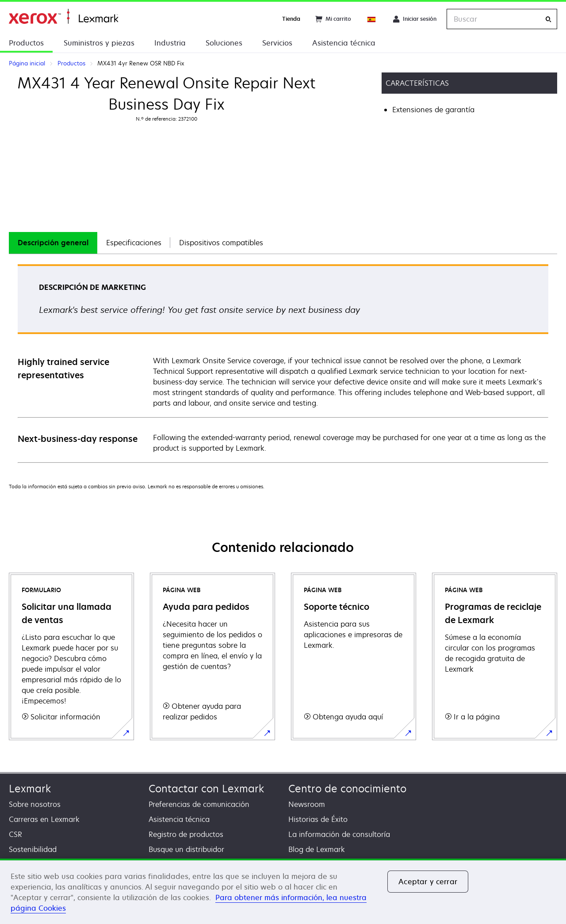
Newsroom (307, 804)
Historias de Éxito (318, 819)
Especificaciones (134, 243)
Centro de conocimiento (347, 789)
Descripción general (53, 243)
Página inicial (63, 17)
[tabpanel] (283, 363)
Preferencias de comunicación (199, 804)
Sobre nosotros (35, 804)
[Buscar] (548, 19)
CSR (15, 834)
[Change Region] (372, 19)
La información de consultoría (339, 834)
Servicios (277, 43)
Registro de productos (186, 834)
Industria (170, 43)
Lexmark (30, 789)
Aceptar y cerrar (428, 882)
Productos (26, 43)
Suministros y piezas (99, 43)
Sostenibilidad (33, 849)
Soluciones (224, 43)
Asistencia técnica (344, 43)
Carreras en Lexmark (44, 819)
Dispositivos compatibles (221, 243)
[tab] (53, 243)
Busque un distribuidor (186, 849)
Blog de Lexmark (317, 849)
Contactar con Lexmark (206, 789)
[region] (283, 891)
